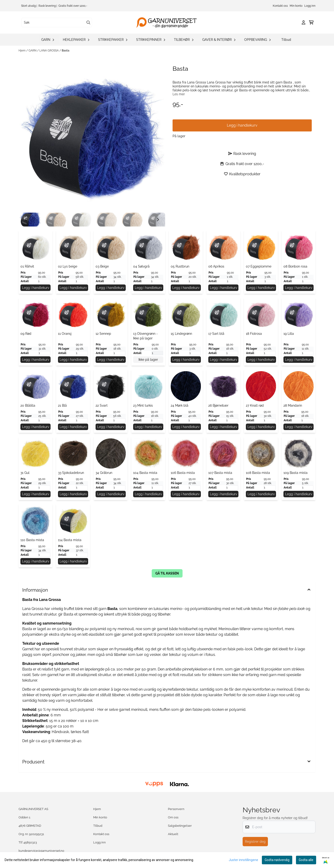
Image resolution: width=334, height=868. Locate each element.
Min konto (296, 6)
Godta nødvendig (277, 860)
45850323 (30, 842)
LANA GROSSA (49, 51)
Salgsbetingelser (180, 826)
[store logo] (168, 22)
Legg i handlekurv (36, 288)
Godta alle (306, 860)
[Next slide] (158, 220)
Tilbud (286, 40)
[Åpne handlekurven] (311, 22)
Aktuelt (173, 834)
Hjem (22, 51)
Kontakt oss (280, 6)
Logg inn (310, 6)
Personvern (176, 809)
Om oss (173, 817)
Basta (66, 51)
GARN (33, 51)
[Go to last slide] (26, 220)
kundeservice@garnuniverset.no (41, 851)
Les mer (179, 94)
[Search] (88, 22)
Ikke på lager (148, 360)
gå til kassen (167, 573)
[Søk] (57, 22)
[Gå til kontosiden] (303, 22)
